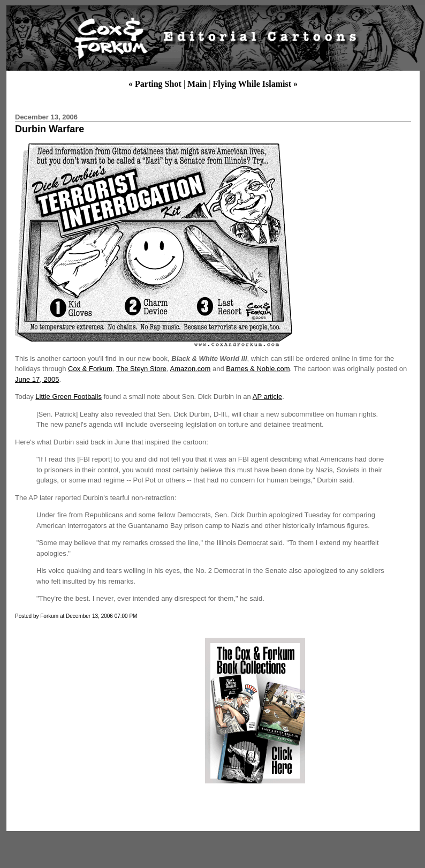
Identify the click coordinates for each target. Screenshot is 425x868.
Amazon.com (191, 369)
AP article (267, 397)
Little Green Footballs (69, 397)
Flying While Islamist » (255, 84)
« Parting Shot (155, 84)
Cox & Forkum (90, 369)
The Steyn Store (141, 369)
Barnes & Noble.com (258, 369)
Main (197, 84)
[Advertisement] (103, 711)
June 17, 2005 (37, 379)
